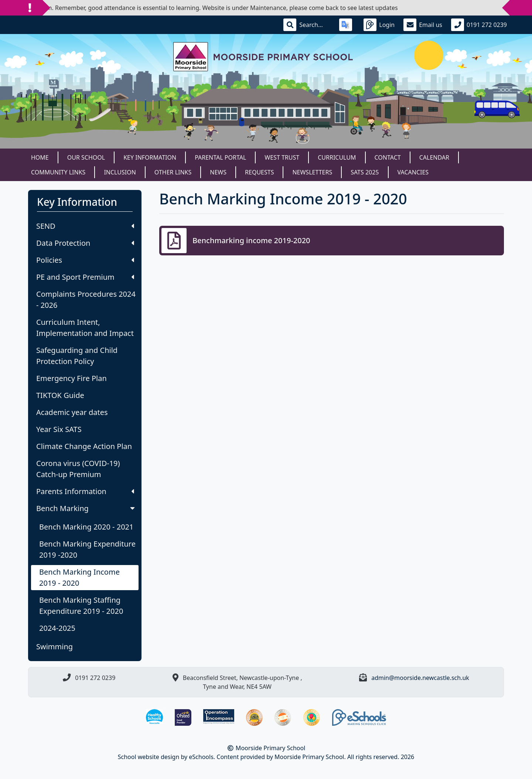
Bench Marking (86, 508)
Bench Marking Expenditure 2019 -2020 (87, 549)
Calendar (434, 157)
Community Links (58, 172)
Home (40, 157)
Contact (388, 157)
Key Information (150, 157)
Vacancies (413, 172)
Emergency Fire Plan (71, 378)
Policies (85, 260)
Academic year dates (72, 412)
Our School (86, 157)
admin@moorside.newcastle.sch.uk (420, 678)
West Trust (282, 157)
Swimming (54, 647)
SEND (85, 226)
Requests (259, 172)
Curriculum (337, 157)
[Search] (315, 25)
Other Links (173, 172)
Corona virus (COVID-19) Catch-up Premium (78, 469)
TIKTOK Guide (60, 395)
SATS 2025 (365, 172)
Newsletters (312, 172)
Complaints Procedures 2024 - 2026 (86, 300)
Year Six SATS (59, 429)
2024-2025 (57, 628)
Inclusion (120, 172)
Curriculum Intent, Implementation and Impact (85, 328)
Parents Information (85, 491)
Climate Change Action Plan (84, 446)
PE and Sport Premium (85, 277)
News (218, 172)
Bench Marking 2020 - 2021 (86, 527)
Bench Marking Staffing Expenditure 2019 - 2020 (81, 605)
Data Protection (85, 243)
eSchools (201, 757)
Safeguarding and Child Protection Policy (77, 356)
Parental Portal (220, 157)
